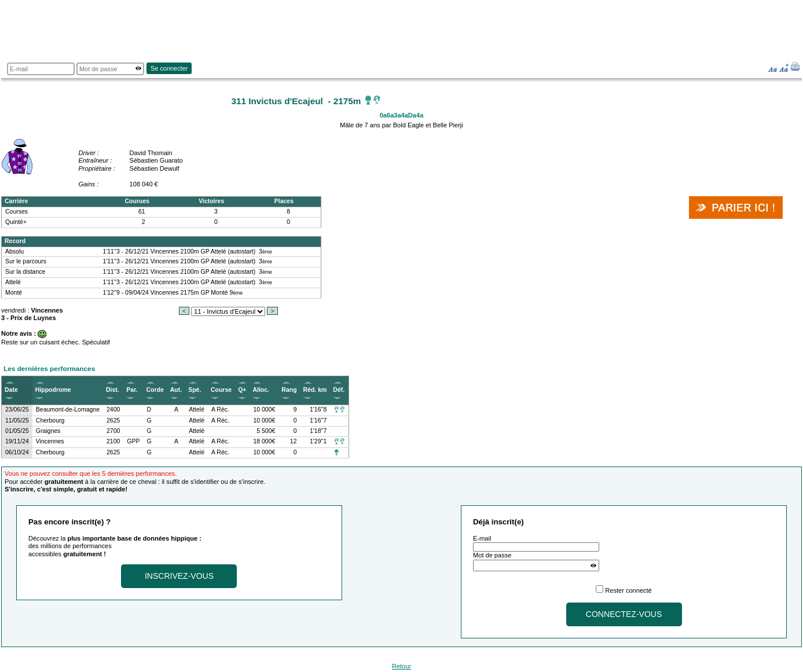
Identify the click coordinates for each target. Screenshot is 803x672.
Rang (289, 390)
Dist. (113, 390)
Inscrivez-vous (179, 576)
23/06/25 (17, 410)
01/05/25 (17, 431)
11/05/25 (17, 421)
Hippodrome (53, 390)
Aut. (176, 390)
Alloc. (261, 390)
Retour (401, 666)
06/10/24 (17, 452)
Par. (132, 390)
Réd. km (315, 390)
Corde (155, 390)
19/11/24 (17, 441)
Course (221, 390)
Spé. (195, 390)
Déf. (339, 390)
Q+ (242, 390)
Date (11, 390)
